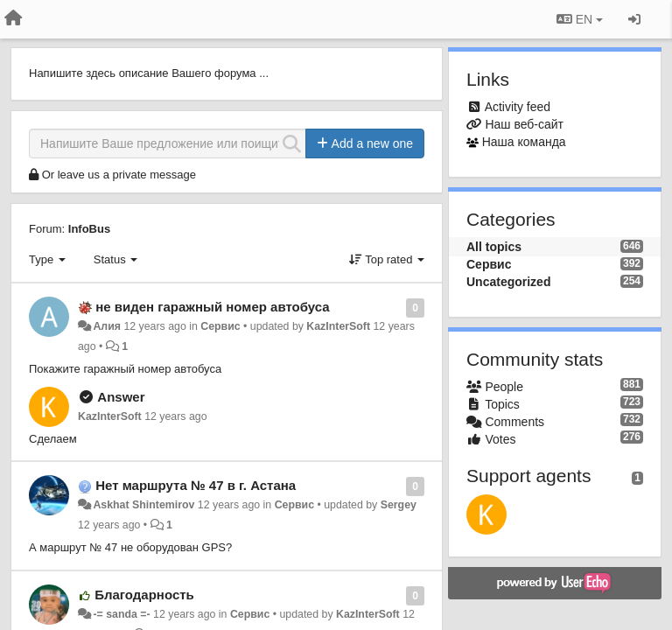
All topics (494, 247)
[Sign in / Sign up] (634, 19)
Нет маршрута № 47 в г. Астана (196, 485)
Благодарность (144, 595)
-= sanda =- (121, 614)
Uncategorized (508, 282)
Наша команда (524, 142)
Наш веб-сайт (524, 124)
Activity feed (518, 107)
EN (580, 19)
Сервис (220, 326)
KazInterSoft (338, 326)
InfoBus (89, 229)
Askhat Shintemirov (143, 505)
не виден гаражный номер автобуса (212, 307)
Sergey (399, 505)
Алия (107, 326)
